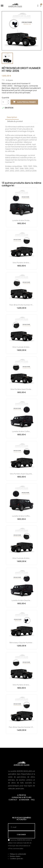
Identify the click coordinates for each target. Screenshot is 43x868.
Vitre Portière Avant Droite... (21, 389)
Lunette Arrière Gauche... (22, 600)
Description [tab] (12, 117)
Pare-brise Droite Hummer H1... (22, 305)
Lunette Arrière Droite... (21, 220)
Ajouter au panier (24, 102)
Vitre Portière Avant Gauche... (22, 474)
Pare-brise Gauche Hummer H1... (21, 727)
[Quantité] (4, 102)
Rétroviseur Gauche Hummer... (22, 643)
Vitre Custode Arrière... (22, 347)
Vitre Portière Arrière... (22, 263)
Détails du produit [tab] (15, 121)
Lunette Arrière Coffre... (21, 431)
